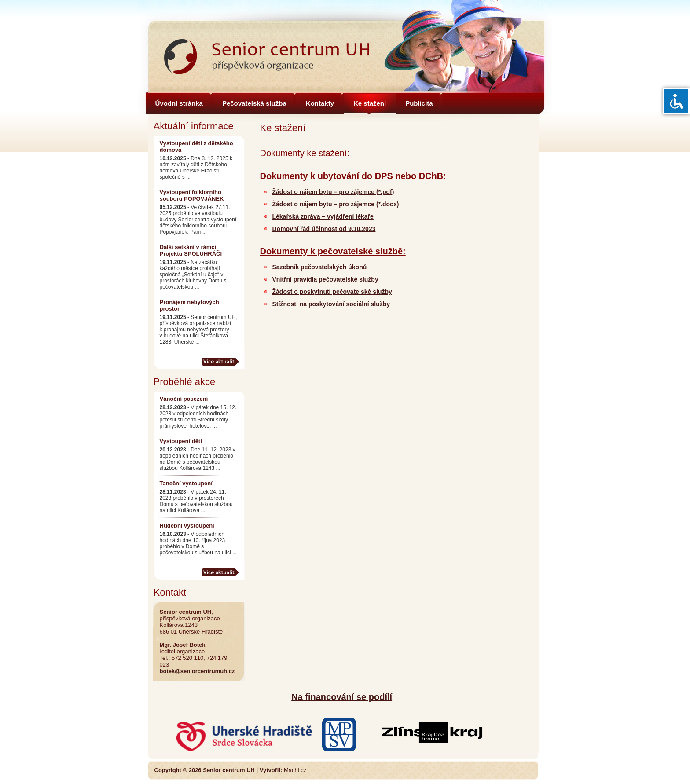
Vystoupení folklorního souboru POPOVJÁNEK (192, 195)
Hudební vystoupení (187, 526)
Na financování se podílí (342, 697)
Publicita (419, 103)
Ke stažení (370, 103)
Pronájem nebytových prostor (189, 305)
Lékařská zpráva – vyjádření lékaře (323, 216)
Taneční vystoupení (186, 483)
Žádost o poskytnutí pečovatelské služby (332, 292)
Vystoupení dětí (181, 441)
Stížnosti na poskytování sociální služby (331, 304)
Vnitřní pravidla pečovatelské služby (325, 279)
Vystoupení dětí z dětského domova (196, 147)
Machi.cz (295, 770)
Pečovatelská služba (254, 103)
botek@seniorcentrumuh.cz (197, 671)
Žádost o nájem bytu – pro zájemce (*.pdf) (333, 192)
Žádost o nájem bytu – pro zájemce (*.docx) (336, 204)
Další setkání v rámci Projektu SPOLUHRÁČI (191, 250)
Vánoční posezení (184, 399)
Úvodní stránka (179, 103)
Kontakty (320, 103)
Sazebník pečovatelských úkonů (320, 267)
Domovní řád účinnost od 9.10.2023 (324, 229)
